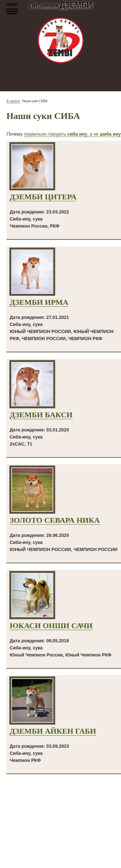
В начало (13, 101)
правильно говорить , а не (72, 134)
